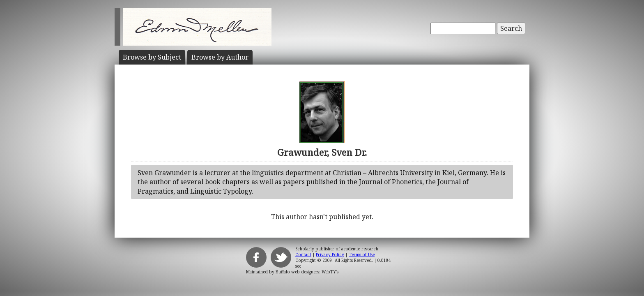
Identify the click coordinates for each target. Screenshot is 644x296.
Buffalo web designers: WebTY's (307, 272)
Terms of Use (362, 254)
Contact (303, 254)
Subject (152, 57)
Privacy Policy (330, 254)
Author (220, 57)
